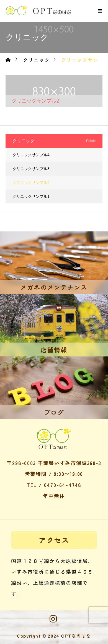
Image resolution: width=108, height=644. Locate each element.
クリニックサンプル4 (31, 155)
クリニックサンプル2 (31, 183)
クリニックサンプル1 (31, 196)
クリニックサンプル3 (31, 169)
